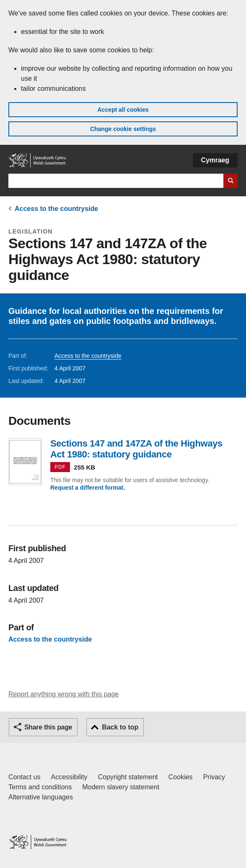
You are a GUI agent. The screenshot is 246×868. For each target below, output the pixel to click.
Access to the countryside (56, 209)
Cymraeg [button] (215, 160)
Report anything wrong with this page (63, 694)
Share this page (48, 727)
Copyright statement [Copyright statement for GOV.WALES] (128, 777)
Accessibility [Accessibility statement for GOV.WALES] (69, 777)
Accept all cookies (123, 110)
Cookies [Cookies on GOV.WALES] (181, 777)
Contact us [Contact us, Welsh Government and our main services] (24, 777)
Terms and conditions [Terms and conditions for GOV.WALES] (40, 787)
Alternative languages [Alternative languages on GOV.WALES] (41, 797)
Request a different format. (88, 488)
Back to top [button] (120, 727)
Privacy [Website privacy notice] (214, 777)
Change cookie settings (123, 129)
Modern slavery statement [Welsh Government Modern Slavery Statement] (121, 787)
